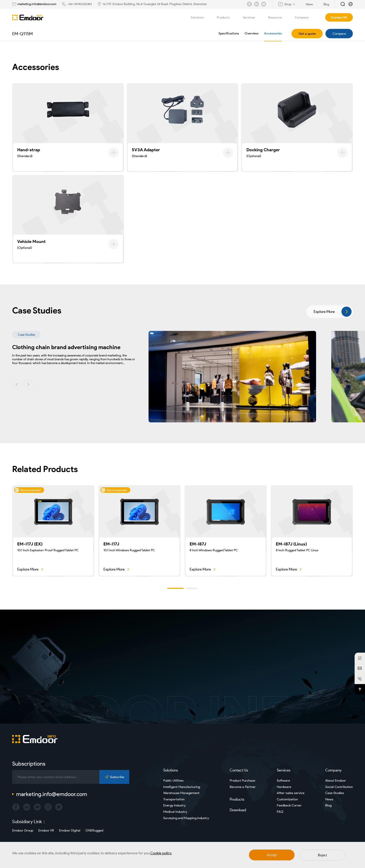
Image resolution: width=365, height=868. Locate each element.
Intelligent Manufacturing (182, 787)
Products (226, 17)
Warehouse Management (181, 793)
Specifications (229, 33)
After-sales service (291, 793)
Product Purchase (242, 780)
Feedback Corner (289, 805)
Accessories (273, 33)
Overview (252, 33)
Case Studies (335, 793)
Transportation (174, 799)
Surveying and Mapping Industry (186, 818)
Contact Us (239, 770)
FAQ (280, 812)
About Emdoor (336, 780)
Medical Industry (175, 812)
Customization (287, 799)
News (329, 799)
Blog (328, 805)
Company (305, 17)
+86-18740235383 (80, 4)
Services (252, 17)
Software (283, 780)
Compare (339, 34)
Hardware (284, 787)
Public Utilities (173, 780)
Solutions (200, 17)
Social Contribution (339, 787)
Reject (322, 855)
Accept (272, 855)
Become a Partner (243, 787)
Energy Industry (174, 805)
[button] (17, 385)
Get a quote (307, 34)
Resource (278, 17)
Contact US (339, 17)
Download (238, 810)
